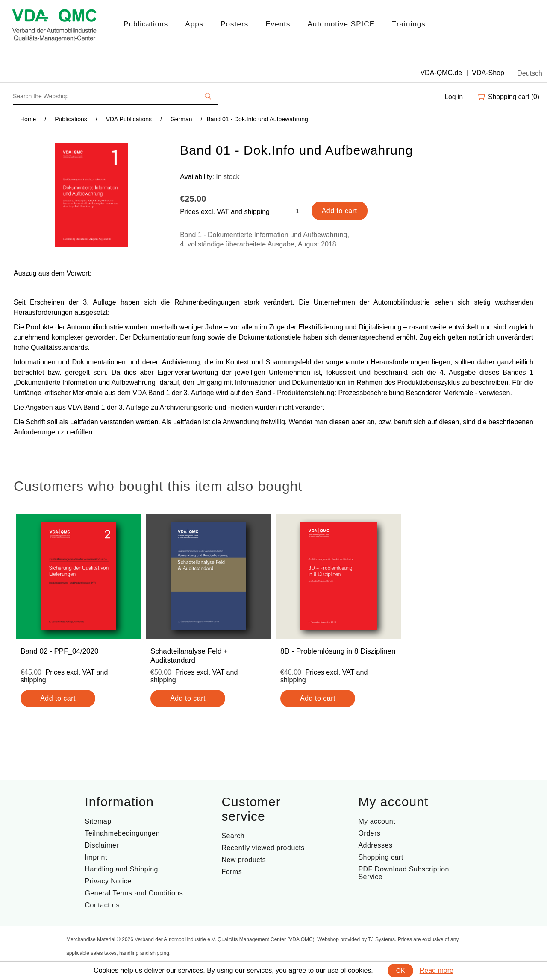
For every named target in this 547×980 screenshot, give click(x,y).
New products (244, 860)
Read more (437, 970)
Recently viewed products (263, 848)
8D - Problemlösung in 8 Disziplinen (338, 651)
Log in (454, 97)
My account (377, 821)
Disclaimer (102, 845)
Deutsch (530, 73)
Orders (369, 833)
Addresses (375, 845)
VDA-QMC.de (441, 73)
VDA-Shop (488, 73)
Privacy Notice (108, 881)
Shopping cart (381, 857)
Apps (194, 24)
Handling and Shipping (121, 869)
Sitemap (98, 821)
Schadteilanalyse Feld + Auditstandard (189, 656)
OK (401, 971)
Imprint (96, 857)
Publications (146, 24)
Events (278, 24)
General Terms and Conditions (134, 893)
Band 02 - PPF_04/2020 (59, 651)
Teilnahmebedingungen (122, 833)
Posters (234, 24)
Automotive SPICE (341, 24)
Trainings (409, 24)
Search (233, 836)
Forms (232, 872)
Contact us (102, 905)
